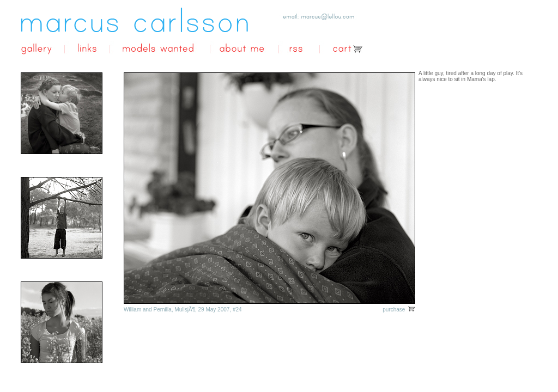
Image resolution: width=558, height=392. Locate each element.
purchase (399, 310)
